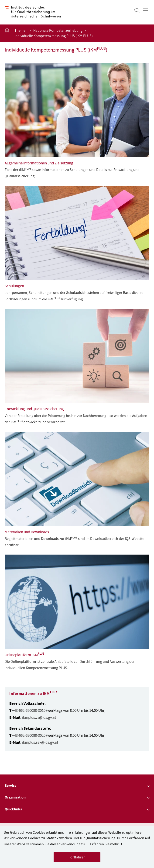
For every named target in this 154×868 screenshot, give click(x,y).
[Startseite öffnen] (7, 33)
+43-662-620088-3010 (29, 711)
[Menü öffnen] (145, 10)
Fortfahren (77, 858)
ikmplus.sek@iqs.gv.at (40, 743)
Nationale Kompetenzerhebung (58, 31)
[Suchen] (137, 10)
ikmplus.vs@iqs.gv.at (39, 718)
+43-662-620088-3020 (29, 736)
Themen (21, 31)
